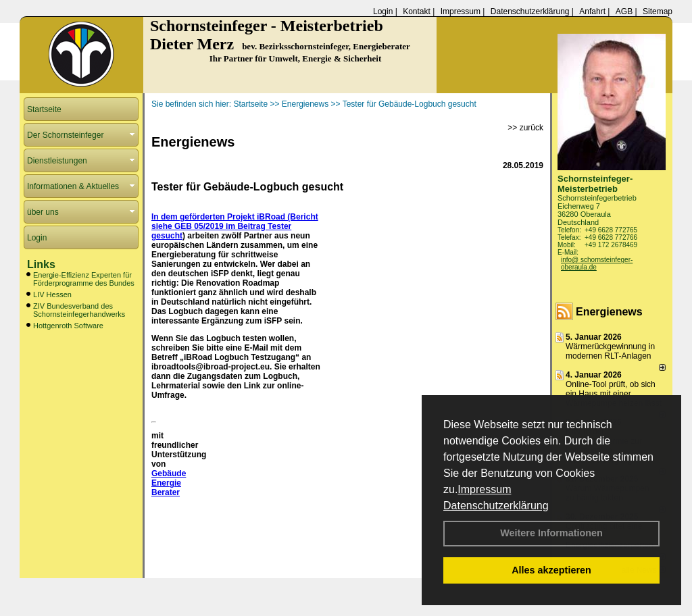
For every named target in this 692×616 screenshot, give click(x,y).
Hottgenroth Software (68, 326)
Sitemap (658, 11)
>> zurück (525, 128)
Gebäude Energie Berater (169, 483)
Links (41, 264)
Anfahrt (592, 11)
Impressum (484, 489)
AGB (624, 11)
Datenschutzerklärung (496, 506)
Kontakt (417, 11)
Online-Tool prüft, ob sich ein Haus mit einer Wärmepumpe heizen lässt (614, 394)
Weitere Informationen (551, 533)
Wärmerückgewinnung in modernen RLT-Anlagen (610, 351)
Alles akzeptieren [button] (551, 570)
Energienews (609, 312)
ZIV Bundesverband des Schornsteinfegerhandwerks (79, 310)
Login (383, 11)
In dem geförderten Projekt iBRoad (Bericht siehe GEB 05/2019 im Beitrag (235, 222)
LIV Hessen (52, 294)
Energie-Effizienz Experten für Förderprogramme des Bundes (84, 279)
